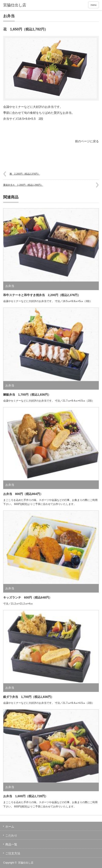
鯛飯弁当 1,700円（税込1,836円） (27, 395)
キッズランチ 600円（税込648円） (28, 597)
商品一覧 (11, 844)
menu (93, 5)
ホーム (10, 827)
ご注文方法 (13, 853)
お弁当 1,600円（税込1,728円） (25, 796)
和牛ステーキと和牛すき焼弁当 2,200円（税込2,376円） (42, 295)
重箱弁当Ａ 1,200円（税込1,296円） (23, 185)
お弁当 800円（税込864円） (23, 494)
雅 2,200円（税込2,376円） (25, 174)
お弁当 (9, 16)
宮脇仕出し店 (26, 863)
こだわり (11, 835)
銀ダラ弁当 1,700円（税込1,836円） (28, 697)
